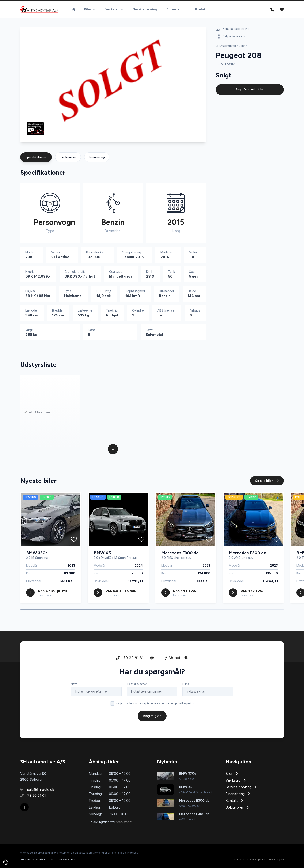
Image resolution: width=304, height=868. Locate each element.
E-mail (186, 684)
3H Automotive (226, 46)
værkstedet (124, 822)
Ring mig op (152, 716)
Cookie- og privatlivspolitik (249, 859)
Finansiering (176, 9)
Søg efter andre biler (250, 90)
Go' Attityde (276, 859)
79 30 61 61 (130, 658)
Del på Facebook (230, 36)
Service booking (145, 9)
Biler (242, 46)
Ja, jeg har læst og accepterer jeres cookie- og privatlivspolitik (155, 703)
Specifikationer (36, 157)
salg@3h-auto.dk (169, 658)
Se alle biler (267, 481)
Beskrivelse (68, 157)
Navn (74, 684)
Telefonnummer (137, 684)
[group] (113, 84)
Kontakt (201, 9)
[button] (189, 132)
